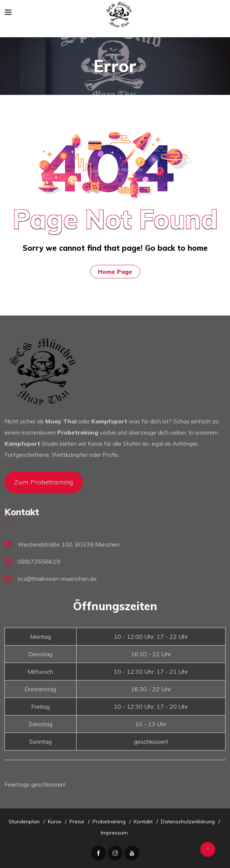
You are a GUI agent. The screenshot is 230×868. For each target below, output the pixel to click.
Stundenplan (24, 821)
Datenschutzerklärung (188, 821)
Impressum (114, 833)
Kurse (55, 821)
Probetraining (109, 821)
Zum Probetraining (44, 482)
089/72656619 (39, 561)
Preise (77, 821)
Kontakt (143, 821)
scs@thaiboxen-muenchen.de (57, 579)
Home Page (115, 272)
